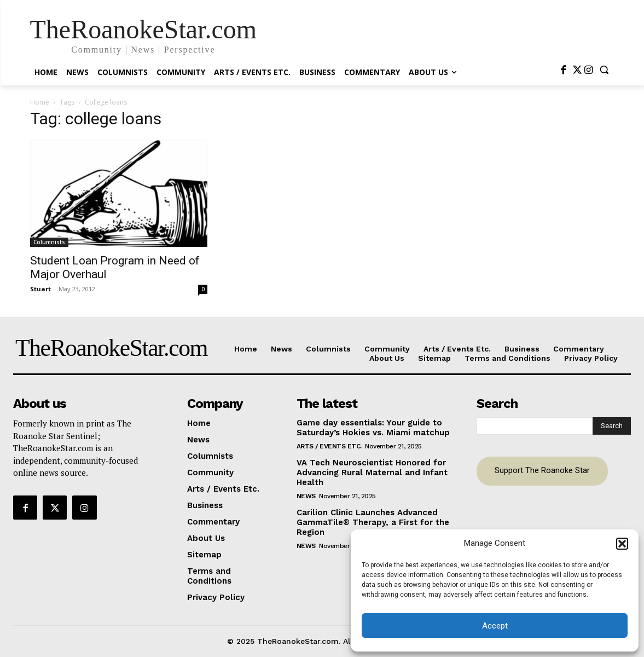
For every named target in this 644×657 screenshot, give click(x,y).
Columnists (49, 242)
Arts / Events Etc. (329, 446)
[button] (622, 544)
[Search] (612, 426)
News (306, 496)
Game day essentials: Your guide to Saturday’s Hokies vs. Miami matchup (373, 428)
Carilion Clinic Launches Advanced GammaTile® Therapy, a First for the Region (373, 522)
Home (40, 102)
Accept (495, 626)
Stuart (40, 289)
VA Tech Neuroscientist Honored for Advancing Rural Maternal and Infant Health (372, 472)
